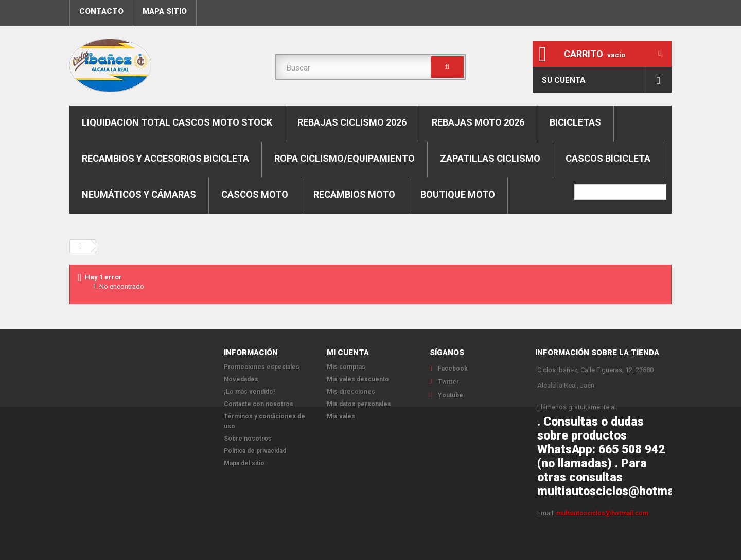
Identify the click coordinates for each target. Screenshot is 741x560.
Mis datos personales (359, 404)
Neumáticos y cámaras (139, 194)
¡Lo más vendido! (249, 392)
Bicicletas (575, 122)
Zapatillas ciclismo (490, 158)
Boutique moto (458, 194)
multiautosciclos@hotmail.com (602, 513)
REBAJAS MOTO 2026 (478, 122)
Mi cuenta (348, 353)
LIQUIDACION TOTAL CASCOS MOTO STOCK (177, 122)
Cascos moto (255, 194)
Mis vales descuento (358, 379)
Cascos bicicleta (608, 158)
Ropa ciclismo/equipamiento (345, 158)
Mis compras (346, 367)
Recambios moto (354, 194)
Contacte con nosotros (259, 404)
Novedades (241, 379)
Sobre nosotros (248, 439)
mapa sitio (165, 11)
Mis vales (341, 416)
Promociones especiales (262, 367)
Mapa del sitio (244, 463)
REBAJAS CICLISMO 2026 (352, 122)
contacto (101, 11)
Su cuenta (564, 80)
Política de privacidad (255, 451)
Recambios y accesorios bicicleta (165, 158)
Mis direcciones (351, 392)
